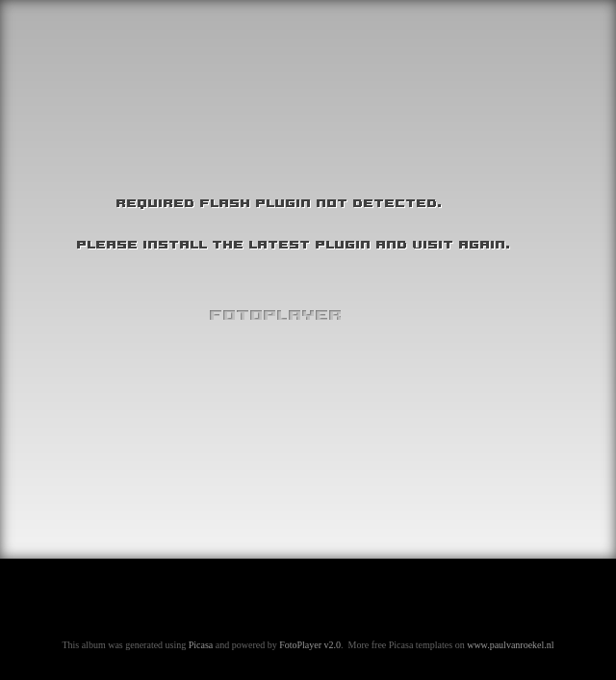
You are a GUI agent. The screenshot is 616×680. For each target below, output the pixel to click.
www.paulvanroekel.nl (510, 645)
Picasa (201, 645)
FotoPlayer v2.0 (310, 645)
